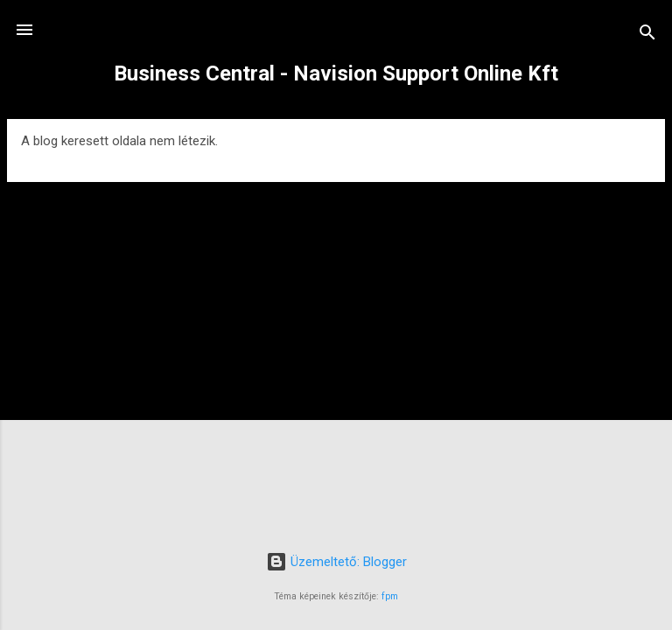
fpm (390, 596)
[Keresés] (647, 35)
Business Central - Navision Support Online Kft (336, 73)
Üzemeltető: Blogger (336, 562)
